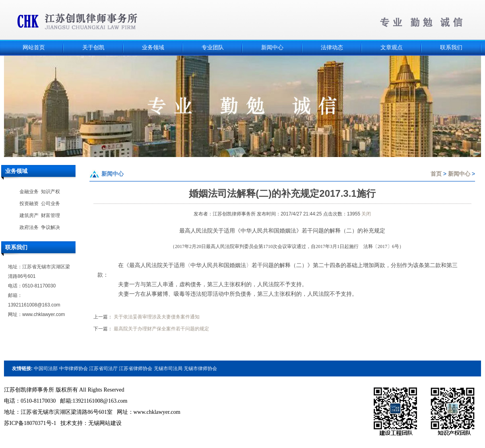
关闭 (366, 214)
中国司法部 (46, 368)
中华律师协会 (74, 368)
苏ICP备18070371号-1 (30, 423)
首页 (436, 174)
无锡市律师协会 (200, 368)
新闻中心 (459, 174)
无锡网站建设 (105, 423)
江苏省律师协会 (136, 368)
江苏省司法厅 (103, 368)
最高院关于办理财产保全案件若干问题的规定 (161, 329)
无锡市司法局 (168, 368)
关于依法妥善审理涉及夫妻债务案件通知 (157, 317)
